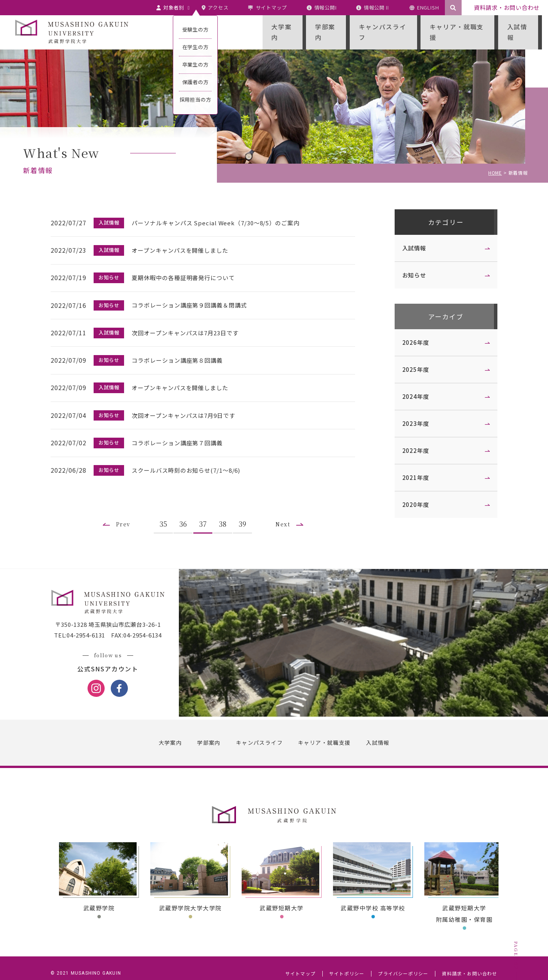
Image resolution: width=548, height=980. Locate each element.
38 (225, 510)
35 (166, 510)
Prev (124, 510)
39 (245, 510)
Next (287, 510)
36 (186, 510)
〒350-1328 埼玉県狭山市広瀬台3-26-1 (110, 614)
